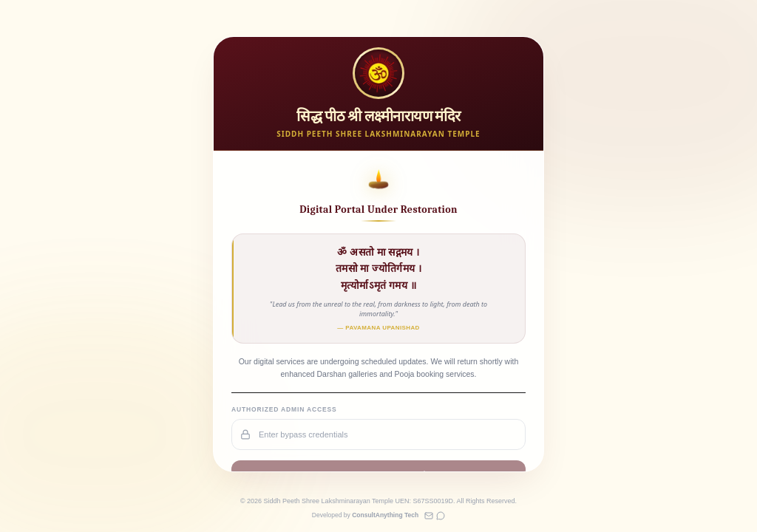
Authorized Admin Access (284, 409)
